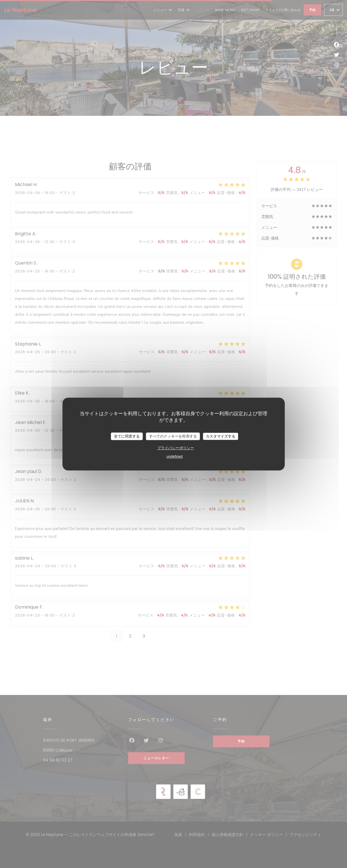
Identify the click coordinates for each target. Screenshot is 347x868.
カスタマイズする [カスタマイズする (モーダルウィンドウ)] (221, 436)
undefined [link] (174, 456)
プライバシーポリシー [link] (176, 448)
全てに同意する (127, 436)
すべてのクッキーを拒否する (173, 436)
